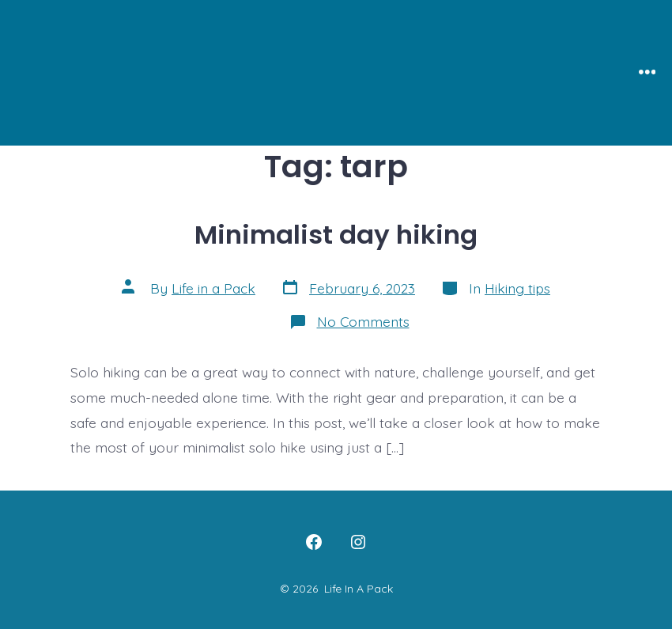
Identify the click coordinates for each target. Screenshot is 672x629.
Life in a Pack (213, 288)
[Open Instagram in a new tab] (358, 542)
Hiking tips (517, 288)
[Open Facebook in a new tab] (314, 542)
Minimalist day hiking (336, 235)
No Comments (363, 321)
